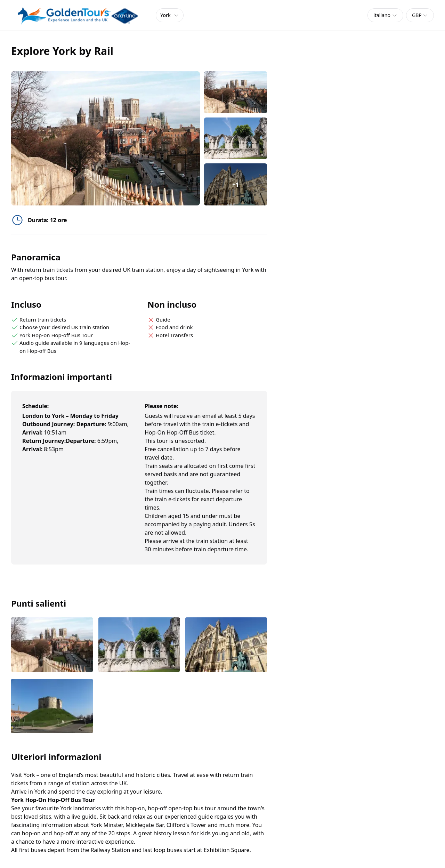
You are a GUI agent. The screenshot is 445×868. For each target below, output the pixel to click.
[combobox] (385, 15)
